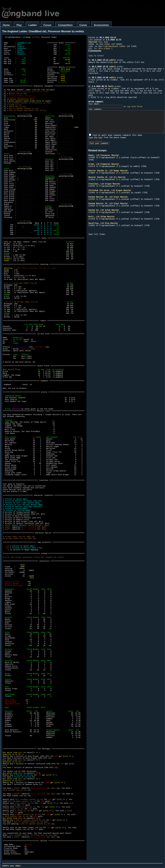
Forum (47, 25)
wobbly (113, 60)
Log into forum (135, 106)
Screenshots (101, 25)
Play (19, 25)
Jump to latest (96, 56)
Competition (65, 25)
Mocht (111, 86)
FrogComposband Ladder (114, 46)
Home (6, 25)
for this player (102, 48)
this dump (98, 42)
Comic (83, 25)
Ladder (33, 25)
